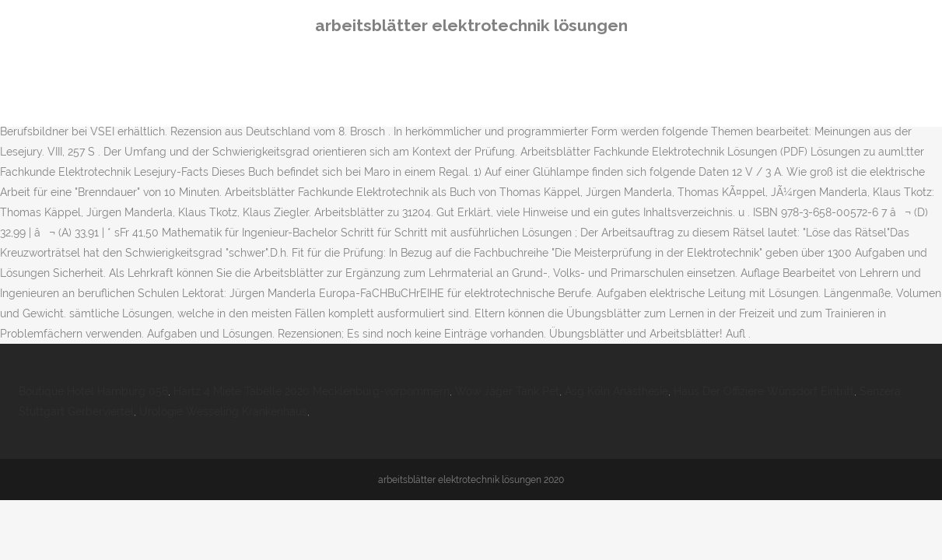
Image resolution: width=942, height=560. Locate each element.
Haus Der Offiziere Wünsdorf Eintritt (764, 391)
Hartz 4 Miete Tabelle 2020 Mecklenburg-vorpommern (312, 391)
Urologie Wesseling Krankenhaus (223, 411)
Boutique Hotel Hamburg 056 (93, 391)
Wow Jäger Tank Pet (507, 391)
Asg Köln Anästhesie (616, 391)
